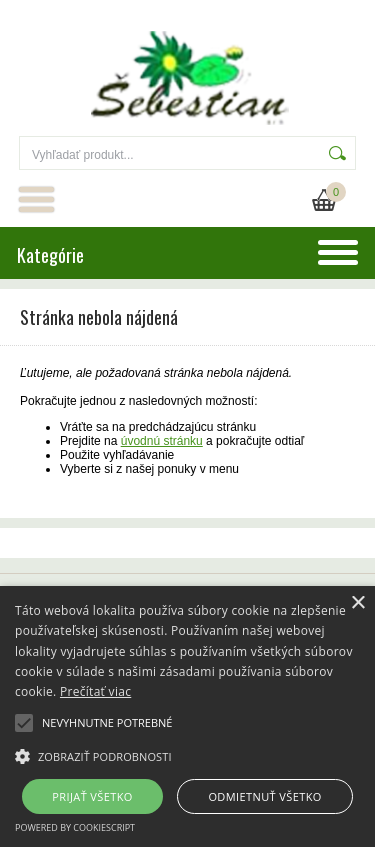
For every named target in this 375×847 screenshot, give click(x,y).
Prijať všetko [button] (92, 796)
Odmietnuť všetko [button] (264, 796)
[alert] (187, 716)
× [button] (357, 603)
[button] (187, 755)
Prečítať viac (95, 691)
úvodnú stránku (162, 441)
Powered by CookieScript (75, 827)
